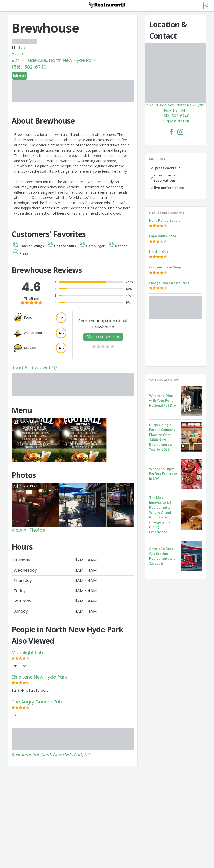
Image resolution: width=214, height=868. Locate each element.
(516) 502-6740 (29, 67)
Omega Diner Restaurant (169, 283)
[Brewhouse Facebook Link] (171, 132)
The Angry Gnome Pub (37, 702)
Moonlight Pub (27, 652)
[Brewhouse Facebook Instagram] (180, 132)
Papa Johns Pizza (163, 236)
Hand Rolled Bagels (165, 220)
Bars (22, 47)
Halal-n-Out (159, 252)
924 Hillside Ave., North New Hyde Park (54, 60)
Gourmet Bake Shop (165, 267)
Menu (19, 76)
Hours (18, 53)
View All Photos (28, 530)
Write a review (103, 337)
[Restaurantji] (107, 5)
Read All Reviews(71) (34, 367)
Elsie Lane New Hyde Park (39, 677)
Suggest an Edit (176, 121)
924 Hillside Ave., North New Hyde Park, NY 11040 (176, 108)
